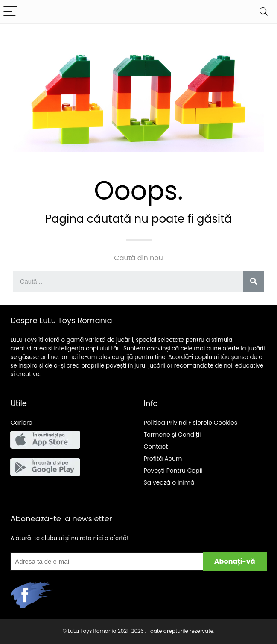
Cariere (21, 423)
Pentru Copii (173, 471)
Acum (163, 459)
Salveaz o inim (169, 482)
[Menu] (10, 12)
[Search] (264, 12)
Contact (156, 447)
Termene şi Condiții (172, 435)
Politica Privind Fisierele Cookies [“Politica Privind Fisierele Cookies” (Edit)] (191, 423)
